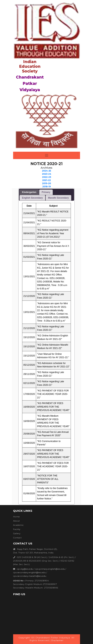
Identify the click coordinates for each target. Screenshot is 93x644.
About (16, 521)
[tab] (29, 192)
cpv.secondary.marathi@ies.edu (30, 576)
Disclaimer (57, 640)
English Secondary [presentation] (32, 198)
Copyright (24, 638)
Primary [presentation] (46, 192)
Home (16, 517)
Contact (17, 538)
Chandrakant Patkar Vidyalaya (30, 83)
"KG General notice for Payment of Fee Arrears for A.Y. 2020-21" (53, 246)
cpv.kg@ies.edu (25, 569)
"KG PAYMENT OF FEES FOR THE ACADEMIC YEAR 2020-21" (53, 394)
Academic (18, 525)
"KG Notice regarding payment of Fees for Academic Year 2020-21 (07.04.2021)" (53, 233)
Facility (17, 529)
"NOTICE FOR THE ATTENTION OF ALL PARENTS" (48, 479)
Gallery (17, 533)
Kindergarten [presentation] (29, 192)
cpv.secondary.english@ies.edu (30, 572)
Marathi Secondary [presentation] (58, 198)
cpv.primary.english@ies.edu (50, 569)
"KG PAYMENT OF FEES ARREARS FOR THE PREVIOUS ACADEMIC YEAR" (53, 407)
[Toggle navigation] (47, 155)
